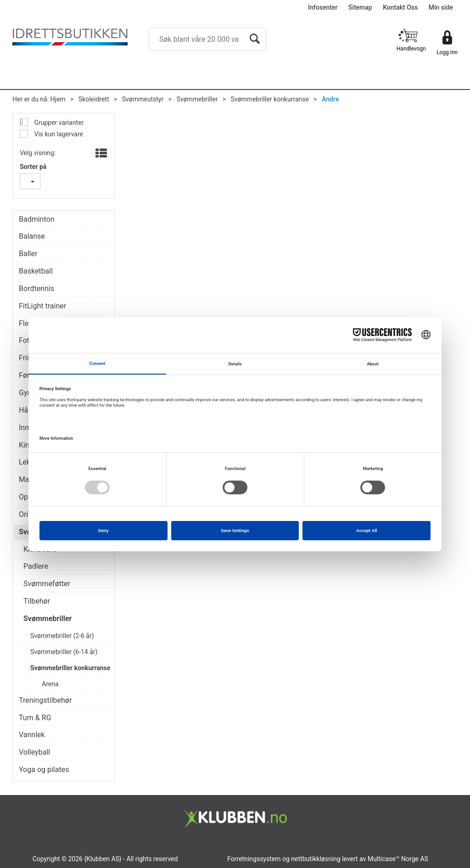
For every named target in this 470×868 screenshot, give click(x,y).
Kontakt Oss (400, 7)
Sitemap (360, 7)
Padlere (36, 566)
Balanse (32, 236)
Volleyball (34, 752)
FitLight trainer (42, 306)
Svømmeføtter (47, 584)
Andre (330, 99)
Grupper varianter (58, 123)
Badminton (37, 219)
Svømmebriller (197, 99)
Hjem (58, 99)
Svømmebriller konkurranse (270, 99)
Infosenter (323, 7)
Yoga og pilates (44, 770)
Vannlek (32, 735)
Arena (50, 684)
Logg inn (447, 52)
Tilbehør (37, 601)
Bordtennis (36, 288)
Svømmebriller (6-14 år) (64, 652)
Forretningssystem (254, 859)
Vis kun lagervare (58, 134)
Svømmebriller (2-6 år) (62, 636)
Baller (28, 254)
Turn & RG (35, 718)
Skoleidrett (94, 99)
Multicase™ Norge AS (398, 859)
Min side (441, 7)
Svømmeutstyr (143, 99)
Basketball (36, 271)
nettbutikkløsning (316, 859)
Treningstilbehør (45, 700)
